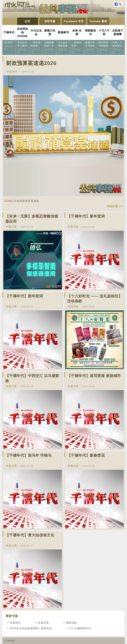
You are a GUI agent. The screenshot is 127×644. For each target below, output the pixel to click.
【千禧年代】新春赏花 (86, 455)
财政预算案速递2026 (31, 63)
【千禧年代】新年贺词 (86, 216)
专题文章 (11, 227)
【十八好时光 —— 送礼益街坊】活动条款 (95, 299)
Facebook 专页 (74, 21)
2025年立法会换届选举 (24, 628)
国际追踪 (72, 623)
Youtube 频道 (98, 21)
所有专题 (50, 21)
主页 (27, 21)
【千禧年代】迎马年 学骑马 (29, 455)
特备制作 (12, 71)
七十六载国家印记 (80, 628)
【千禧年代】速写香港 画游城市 (94, 376)
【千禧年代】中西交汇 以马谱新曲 (32, 378)
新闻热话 (46, 628)
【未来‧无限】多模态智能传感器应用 (32, 219)
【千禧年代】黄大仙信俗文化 (30, 535)
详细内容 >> (115, 206)
